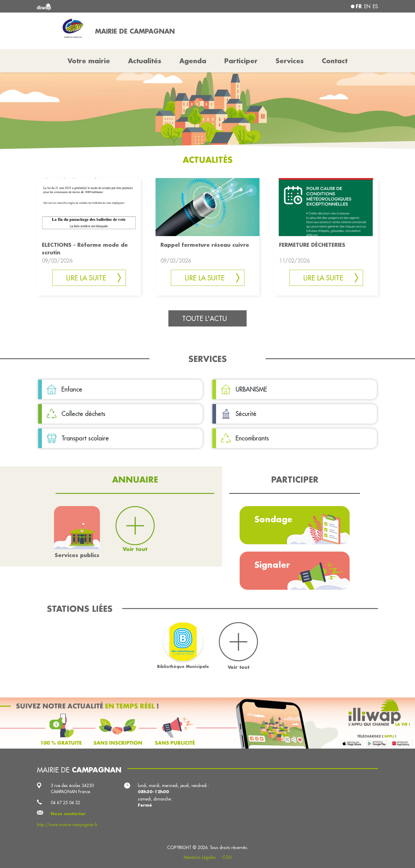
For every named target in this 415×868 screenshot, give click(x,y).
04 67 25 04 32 (65, 803)
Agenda (193, 61)
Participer (241, 61)
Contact (335, 61)
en (367, 6)
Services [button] (290, 61)
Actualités (145, 61)
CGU (227, 857)
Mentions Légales (200, 857)
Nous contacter (68, 814)
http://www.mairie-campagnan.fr (67, 825)
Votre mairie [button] (89, 61)
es (375, 6)
